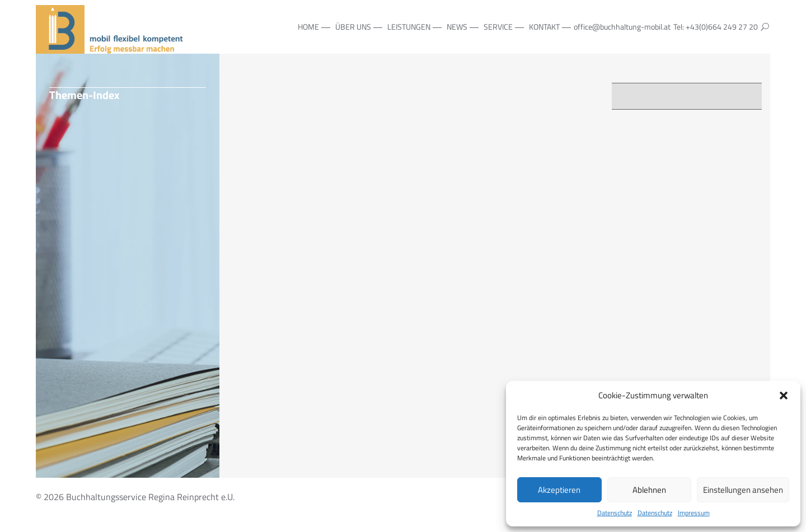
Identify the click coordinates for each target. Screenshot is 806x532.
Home (308, 27)
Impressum (694, 513)
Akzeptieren (559, 490)
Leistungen (409, 27)
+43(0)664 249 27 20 (722, 27)
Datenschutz (615, 513)
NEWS (457, 27)
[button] (784, 396)
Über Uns (353, 27)
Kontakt (544, 27)
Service (498, 27)
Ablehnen (649, 490)
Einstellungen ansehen (743, 490)
